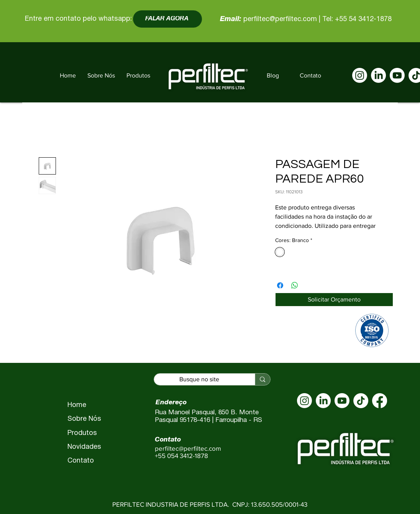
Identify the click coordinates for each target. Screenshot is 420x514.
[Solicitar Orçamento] (334, 300)
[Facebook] (380, 401)
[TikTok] (361, 401)
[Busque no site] (199, 380)
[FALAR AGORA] (167, 19)
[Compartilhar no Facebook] (280, 285)
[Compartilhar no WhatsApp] (295, 285)
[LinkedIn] (378, 75)
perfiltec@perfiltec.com (280, 19)
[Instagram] (360, 75)
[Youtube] (397, 75)
